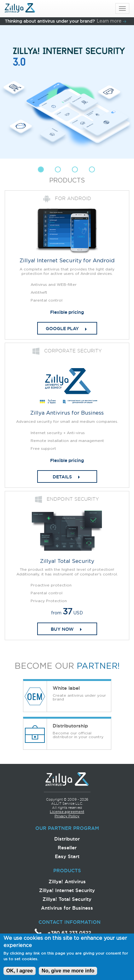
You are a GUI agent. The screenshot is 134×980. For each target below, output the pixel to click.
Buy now (62, 629)
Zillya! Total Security (67, 899)
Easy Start (67, 856)
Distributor (67, 839)
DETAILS (62, 477)
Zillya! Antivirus (67, 882)
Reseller (67, 848)
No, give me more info (68, 973)
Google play (62, 329)
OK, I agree (20, 973)
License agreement (67, 812)
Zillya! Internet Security (67, 890)
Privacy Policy (67, 816)
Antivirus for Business (67, 908)
